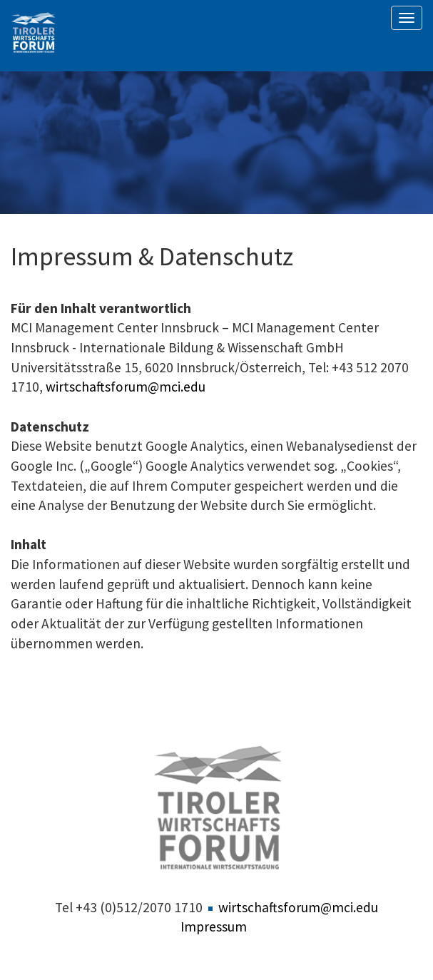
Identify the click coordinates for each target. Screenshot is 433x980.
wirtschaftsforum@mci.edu (126, 387)
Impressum (214, 927)
